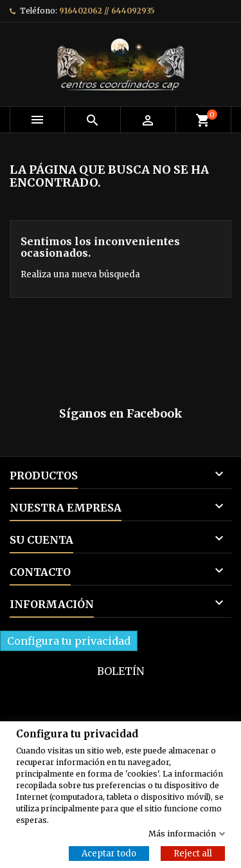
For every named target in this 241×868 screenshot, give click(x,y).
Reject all (193, 853)
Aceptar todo (109, 853)
